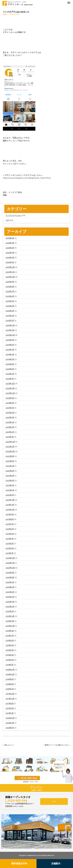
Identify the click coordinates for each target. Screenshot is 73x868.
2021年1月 (10, 553)
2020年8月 (10, 577)
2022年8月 (10, 461)
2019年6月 (10, 640)
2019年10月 (10, 626)
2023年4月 (10, 422)
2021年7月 (10, 524)
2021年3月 (10, 543)
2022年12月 (10, 442)
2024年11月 (10, 330)
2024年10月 (10, 335)
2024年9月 (10, 340)
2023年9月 (10, 398)
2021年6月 (10, 529)
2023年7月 (10, 408)
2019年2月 (10, 660)
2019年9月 (10, 631)
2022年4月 (10, 480)
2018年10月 (10, 674)
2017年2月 (10, 708)
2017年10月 (10, 699)
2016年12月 (10, 718)
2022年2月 (10, 490)
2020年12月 (10, 558)
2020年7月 (10, 582)
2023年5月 (10, 417)
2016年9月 (10, 728)
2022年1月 (10, 495)
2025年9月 (10, 282)
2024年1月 (10, 379)
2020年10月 (10, 568)
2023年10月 (10, 393)
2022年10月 (10, 451)
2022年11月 (10, 447)
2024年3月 (10, 369)
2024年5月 (10, 359)
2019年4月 (10, 650)
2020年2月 (10, 606)
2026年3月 (10, 253)
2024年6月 (10, 354)
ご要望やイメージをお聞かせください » (57, 745)
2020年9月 (10, 573)
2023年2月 (10, 432)
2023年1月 (10, 437)
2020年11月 (10, 563)
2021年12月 (10, 500)
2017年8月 (10, 703)
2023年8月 (10, 403)
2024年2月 (10, 374)
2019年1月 (10, 665)
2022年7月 (10, 466)
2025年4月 (10, 306)
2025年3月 (10, 311)
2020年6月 (10, 587)
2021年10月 (10, 510)
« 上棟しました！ (8, 745)
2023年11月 (10, 388)
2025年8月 (10, 287)
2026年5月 (10, 243)
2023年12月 (10, 383)
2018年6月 (10, 679)
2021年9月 (10, 514)
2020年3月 (10, 602)
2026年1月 (10, 262)
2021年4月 (10, 539)
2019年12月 (10, 616)
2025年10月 (10, 277)
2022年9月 (10, 456)
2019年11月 (10, 621)
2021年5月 (10, 534)
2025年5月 (10, 301)
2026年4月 (10, 248)
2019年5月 (10, 645)
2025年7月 (10, 291)
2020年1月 (10, 611)
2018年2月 (10, 689)
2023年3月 (10, 427)
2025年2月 (10, 316)
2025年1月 (10, 320)
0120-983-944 (17, 801)
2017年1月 (10, 713)
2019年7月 (10, 636)
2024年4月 (10, 364)
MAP (54, 801)
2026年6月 (10, 238)
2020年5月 (10, 592)
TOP (7, 220)
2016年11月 (10, 723)
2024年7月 (10, 350)
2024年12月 (10, 325)
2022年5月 (10, 476)
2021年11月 (10, 505)
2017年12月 (10, 694)
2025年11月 (10, 272)
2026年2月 (10, 257)
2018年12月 (10, 669)
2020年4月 (10, 597)
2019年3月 (10, 655)
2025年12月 (10, 267)
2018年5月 (10, 684)
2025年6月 (10, 296)
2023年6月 (10, 413)
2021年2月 (10, 548)
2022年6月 (10, 471)
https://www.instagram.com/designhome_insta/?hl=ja (27, 178)
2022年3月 (10, 485)
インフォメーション (14, 215)
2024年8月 (10, 345)
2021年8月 (10, 519)
